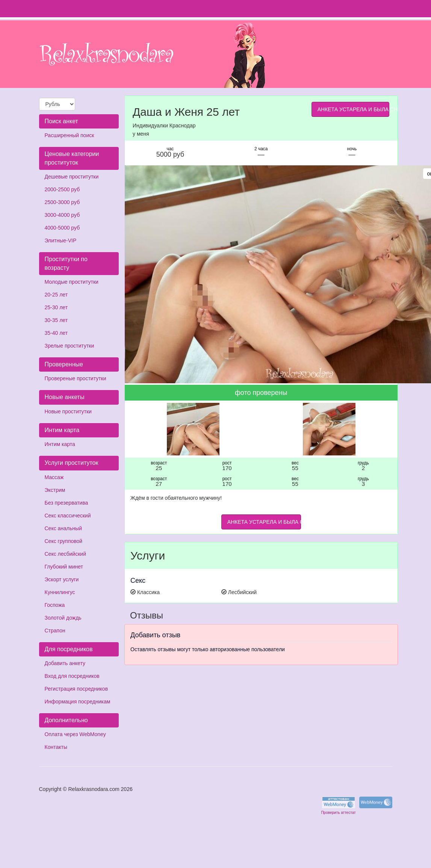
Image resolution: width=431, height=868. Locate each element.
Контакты (56, 747)
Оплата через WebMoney (75, 734)
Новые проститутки (68, 411)
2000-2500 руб (62, 189)
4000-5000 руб (62, 228)
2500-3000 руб (62, 202)
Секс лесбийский (65, 554)
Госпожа (55, 605)
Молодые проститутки (72, 282)
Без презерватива (67, 503)
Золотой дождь (63, 618)
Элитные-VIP (61, 240)
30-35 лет (56, 320)
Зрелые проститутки (70, 346)
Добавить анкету (65, 663)
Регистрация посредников (76, 689)
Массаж (54, 477)
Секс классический (68, 516)
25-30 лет (56, 307)
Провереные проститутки (76, 378)
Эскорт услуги (62, 579)
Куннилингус (60, 592)
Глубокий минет (64, 567)
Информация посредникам (78, 702)
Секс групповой (64, 541)
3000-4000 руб (62, 215)
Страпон (55, 631)
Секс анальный (63, 528)
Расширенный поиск (70, 135)
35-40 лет (56, 333)
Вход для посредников (72, 676)
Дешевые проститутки (72, 177)
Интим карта (60, 444)
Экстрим (55, 490)
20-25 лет (56, 295)
